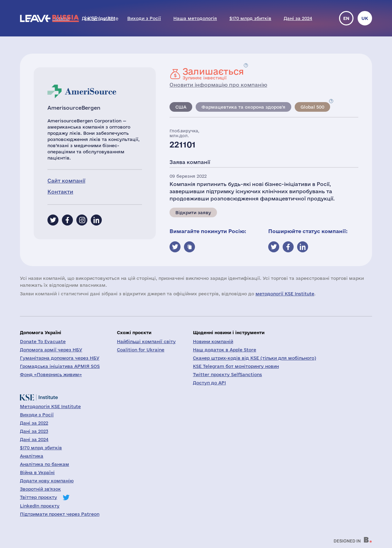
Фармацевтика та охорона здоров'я (243, 107)
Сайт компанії (66, 181)
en (346, 18)
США (181, 107)
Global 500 (312, 107)
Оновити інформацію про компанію (218, 85)
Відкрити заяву (193, 212)
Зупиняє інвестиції (213, 74)
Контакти (60, 192)
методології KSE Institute (285, 294)
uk (365, 18)
